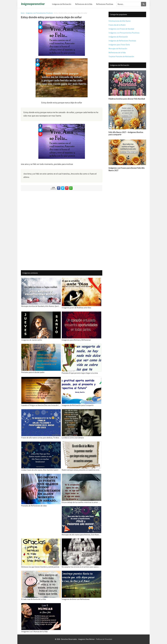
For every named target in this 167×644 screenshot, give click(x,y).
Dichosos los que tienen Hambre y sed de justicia (40, 567)
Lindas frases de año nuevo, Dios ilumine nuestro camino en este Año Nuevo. (41, 470)
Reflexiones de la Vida (117, 52)
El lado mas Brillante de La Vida (34, 599)
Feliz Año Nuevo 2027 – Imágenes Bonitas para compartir (126, 133)
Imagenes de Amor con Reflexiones (76, 599)
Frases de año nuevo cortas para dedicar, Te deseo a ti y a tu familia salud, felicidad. (41, 438)
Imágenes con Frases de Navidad (121, 29)
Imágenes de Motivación (118, 37)
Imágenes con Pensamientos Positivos (39, 13)
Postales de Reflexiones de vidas (34, 506)
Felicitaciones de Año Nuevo (120, 21)
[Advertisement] (62, 230)
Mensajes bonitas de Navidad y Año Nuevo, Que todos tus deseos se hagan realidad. (41, 306)
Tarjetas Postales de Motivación (121, 56)
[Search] (144, 4)
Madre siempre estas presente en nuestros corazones (82, 470)
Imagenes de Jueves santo (32, 340)
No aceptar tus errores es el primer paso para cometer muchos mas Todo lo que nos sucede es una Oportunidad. (82, 567)
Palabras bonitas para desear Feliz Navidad (127, 99)
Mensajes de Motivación (118, 49)
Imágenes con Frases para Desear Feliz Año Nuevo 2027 (127, 169)
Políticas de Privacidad (104, 639)
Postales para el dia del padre (33, 372)
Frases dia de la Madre (117, 25)
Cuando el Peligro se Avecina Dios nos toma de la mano (41, 405)
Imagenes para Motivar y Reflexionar (76, 340)
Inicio (23, 13)
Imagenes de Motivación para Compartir (78, 405)
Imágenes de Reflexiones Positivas (122, 41)
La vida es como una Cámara (73, 438)
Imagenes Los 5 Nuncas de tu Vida (34, 631)
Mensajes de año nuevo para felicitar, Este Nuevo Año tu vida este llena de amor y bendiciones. (82, 535)
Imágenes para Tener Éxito (119, 45)
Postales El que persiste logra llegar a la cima (80, 373)
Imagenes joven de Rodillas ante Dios (76, 308)
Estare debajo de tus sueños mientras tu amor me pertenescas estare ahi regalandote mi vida (82, 502)
